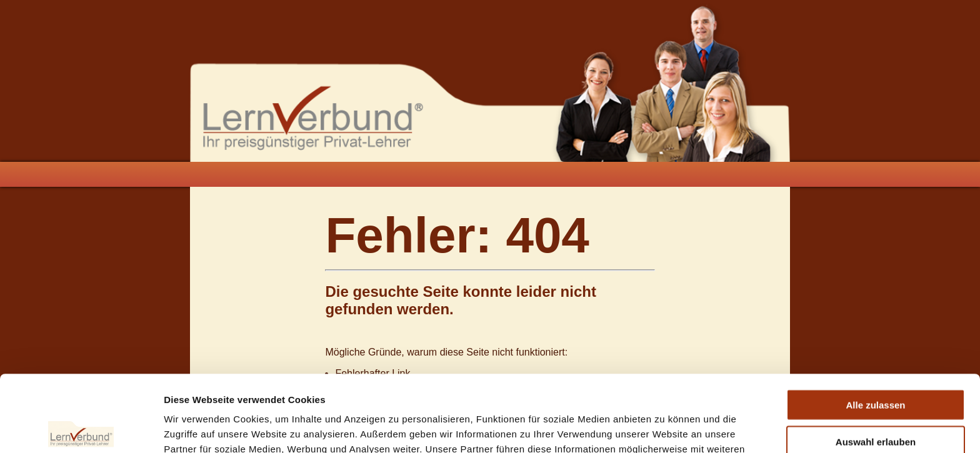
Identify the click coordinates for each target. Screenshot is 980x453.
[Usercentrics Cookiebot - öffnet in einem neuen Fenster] (81, 429)
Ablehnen (876, 401)
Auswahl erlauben (876, 365)
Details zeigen (665, 428)
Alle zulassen (875, 328)
